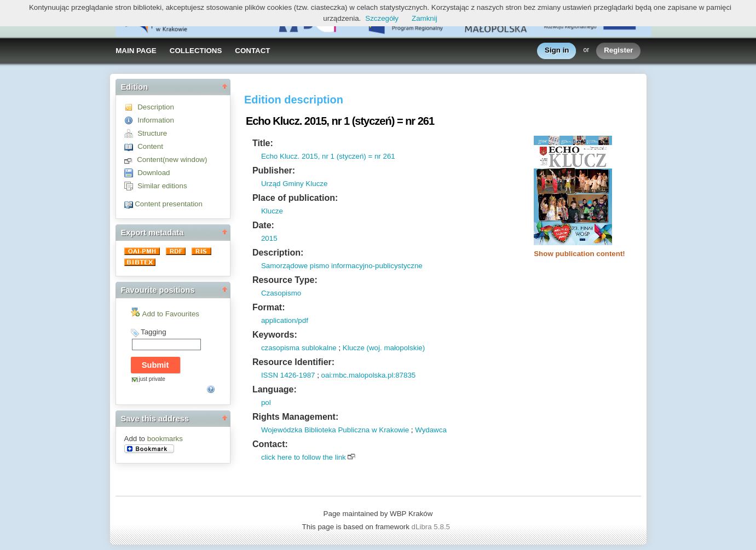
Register (618, 51)
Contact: (270, 444)
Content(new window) (172, 160)
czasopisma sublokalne (299, 348)
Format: (269, 307)
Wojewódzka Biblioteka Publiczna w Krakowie (335, 430)
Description (156, 107)
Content (150, 146)
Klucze (272, 211)
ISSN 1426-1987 (288, 375)
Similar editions (162, 186)
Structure (152, 133)
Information (156, 120)
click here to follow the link (304, 457)
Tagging (154, 332)
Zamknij (425, 18)
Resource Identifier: (293, 362)
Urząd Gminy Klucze (294, 184)
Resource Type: (285, 280)
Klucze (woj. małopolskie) (384, 348)
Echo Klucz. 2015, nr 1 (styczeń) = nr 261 (328, 156)
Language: (275, 389)
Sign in (557, 51)
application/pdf (285, 320)
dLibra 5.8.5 (432, 527)
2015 (269, 238)
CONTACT (252, 51)
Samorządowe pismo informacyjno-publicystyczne (342, 266)
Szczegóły (382, 18)
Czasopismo (281, 293)
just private (152, 379)
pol (266, 403)
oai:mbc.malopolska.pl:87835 (369, 375)
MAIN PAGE (136, 51)
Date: (263, 225)
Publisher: (274, 170)
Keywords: (275, 335)
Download (154, 173)
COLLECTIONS (196, 51)
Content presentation (169, 204)
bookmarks (165, 439)
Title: (263, 143)
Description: (278, 253)
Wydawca (431, 430)
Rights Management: (295, 417)
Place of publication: (295, 198)
